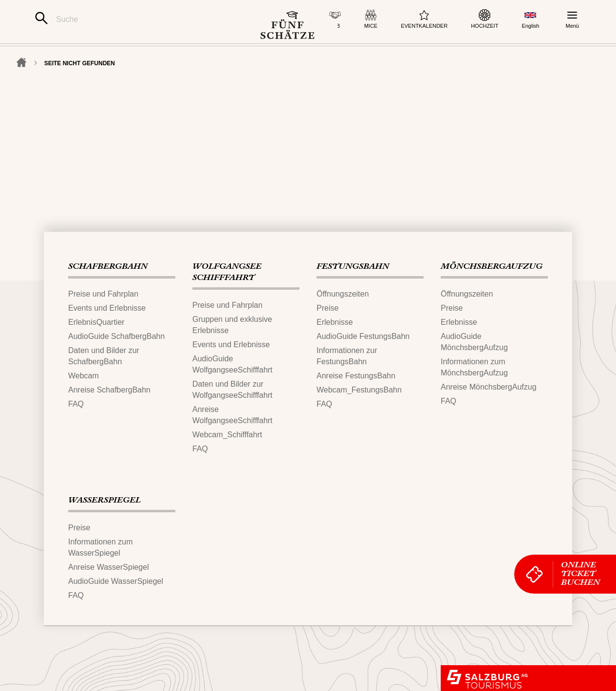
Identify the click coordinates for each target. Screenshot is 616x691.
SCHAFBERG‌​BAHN (108, 267)
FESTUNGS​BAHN (353, 267)
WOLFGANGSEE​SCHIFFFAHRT (227, 272)
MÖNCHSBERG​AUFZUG (492, 267)
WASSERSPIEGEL (104, 501)
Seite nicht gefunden (80, 93)
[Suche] (135, 19)
